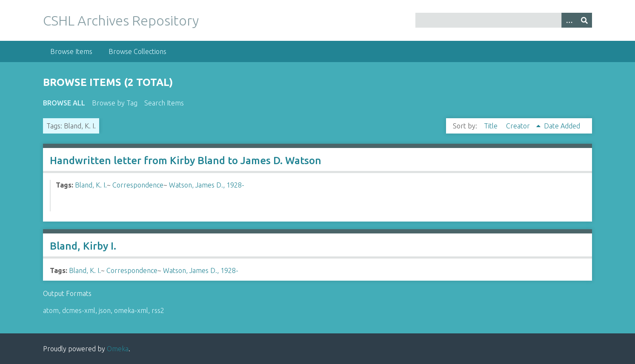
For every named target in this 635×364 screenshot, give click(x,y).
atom (51, 310)
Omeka (118, 349)
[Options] (569, 20)
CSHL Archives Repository (121, 20)
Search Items (164, 103)
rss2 (158, 310)
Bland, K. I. (91, 185)
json (105, 310)
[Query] (504, 20)
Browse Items (71, 51)
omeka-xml (131, 310)
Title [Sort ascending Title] (492, 126)
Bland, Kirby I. (83, 246)
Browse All (64, 103)
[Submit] (584, 20)
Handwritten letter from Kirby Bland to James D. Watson (186, 161)
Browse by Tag (115, 103)
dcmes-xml (79, 310)
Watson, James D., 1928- (207, 185)
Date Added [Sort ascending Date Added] (562, 126)
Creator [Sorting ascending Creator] (519, 126)
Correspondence (138, 185)
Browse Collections (137, 51)
